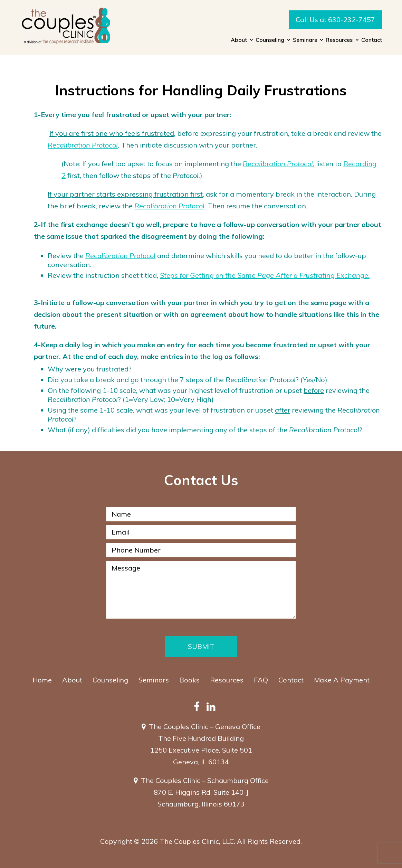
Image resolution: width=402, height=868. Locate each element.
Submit (201, 646)
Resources (339, 40)
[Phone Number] (201, 550)
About (239, 40)
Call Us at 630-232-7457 (335, 20)
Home (42, 680)
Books (189, 680)
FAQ (261, 680)
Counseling (270, 40)
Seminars (305, 40)
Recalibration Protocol (83, 145)
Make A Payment (342, 680)
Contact (372, 40)
